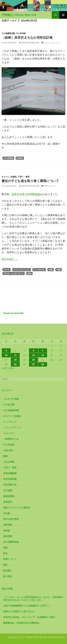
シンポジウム (39, 270)
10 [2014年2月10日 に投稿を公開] (6, 355)
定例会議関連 (10, 473)
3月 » (11, 368)
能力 (30, 273)
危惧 (59, 270)
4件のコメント (50, 186)
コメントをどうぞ (52, 43)
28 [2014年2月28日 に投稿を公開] (43, 364)
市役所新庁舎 (10, 485)
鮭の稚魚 (8, 576)
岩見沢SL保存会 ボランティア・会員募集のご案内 (29, 617)
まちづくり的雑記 (9, 177)
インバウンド (10, 422)
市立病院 (8, 490)
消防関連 (8, 525)
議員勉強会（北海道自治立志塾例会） (22, 623)
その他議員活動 (8, 33)
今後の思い (9, 450)
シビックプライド (12, 427)
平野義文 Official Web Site (19, 15)
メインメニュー (63, 15)
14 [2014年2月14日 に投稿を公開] (43, 355)
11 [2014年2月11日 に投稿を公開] (15, 355)
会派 (51, 270)
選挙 (5, 548)
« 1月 (4, 368)
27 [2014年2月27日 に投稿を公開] (34, 364)
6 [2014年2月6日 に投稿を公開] (34, 351)
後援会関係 (9, 496)
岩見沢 (20, 158)
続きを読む (10, 259)
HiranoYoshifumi (30, 43)
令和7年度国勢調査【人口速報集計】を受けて (26, 606)
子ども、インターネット (14, 273)
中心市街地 (21, 33)
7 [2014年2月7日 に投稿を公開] (43, 351)
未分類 (7, 513)
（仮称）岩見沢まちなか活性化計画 (27, 38)
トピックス (9, 433)
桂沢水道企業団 (11, 519)
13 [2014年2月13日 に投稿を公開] (34, 355)
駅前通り (8, 571)
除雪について (10, 559)
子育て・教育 (24, 177)
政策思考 (8, 502)
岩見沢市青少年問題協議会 (27, 194)
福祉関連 (8, 536)
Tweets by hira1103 (13, 313)
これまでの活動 (11, 399)
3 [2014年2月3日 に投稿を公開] (6, 351)
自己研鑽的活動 (11, 542)
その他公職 (9, 405)
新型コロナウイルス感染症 (17, 508)
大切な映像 (9, 462)
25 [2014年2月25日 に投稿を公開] (15, 364)
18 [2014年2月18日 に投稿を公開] (15, 360)
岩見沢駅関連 (10, 479)
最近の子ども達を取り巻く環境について (30, 181)
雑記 (5, 565)
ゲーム (7, 270)
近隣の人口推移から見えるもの (19, 611)
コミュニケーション (22, 270)
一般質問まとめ (11, 439)
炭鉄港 (7, 530)
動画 (5, 456)
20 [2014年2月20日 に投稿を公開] (34, 360)
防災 (5, 553)
